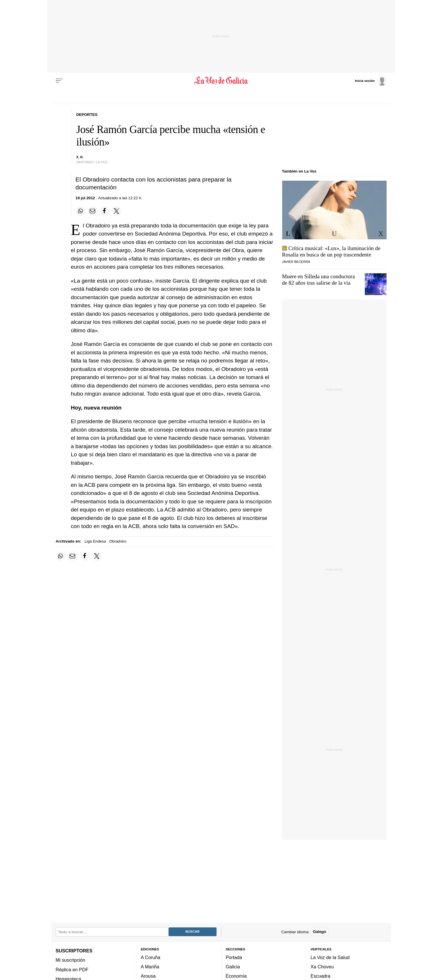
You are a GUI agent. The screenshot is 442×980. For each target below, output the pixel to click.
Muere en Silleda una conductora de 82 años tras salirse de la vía (319, 280)
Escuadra (320, 976)
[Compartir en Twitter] (117, 211)
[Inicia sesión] (371, 80)
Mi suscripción (71, 960)
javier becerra (296, 262)
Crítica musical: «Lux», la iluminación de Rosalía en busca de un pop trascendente (331, 251)
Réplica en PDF (72, 970)
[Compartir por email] (93, 211)
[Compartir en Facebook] (104, 211)
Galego (319, 932)
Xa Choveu (322, 967)
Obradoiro (118, 541)
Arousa (148, 976)
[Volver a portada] (221, 81)
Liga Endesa (95, 541)
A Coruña (150, 957)
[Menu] (59, 81)
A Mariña (150, 967)
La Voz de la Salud (330, 957)
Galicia (233, 967)
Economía (236, 976)
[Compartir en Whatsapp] (80, 211)
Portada (234, 957)
